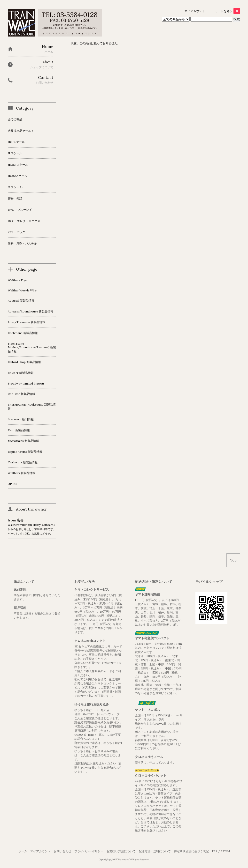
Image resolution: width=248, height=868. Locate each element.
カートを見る (228, 11)
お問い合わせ (62, 851)
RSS (215, 851)
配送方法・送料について (155, 851)
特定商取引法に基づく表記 (191, 851)
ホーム (23, 851)
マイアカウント (195, 11)
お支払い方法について (121, 851)
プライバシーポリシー (89, 851)
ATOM (225, 851)
